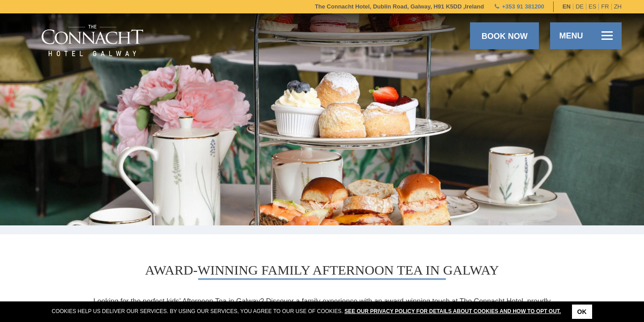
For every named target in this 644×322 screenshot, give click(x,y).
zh (618, 6)
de (580, 6)
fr (605, 6)
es (592, 6)
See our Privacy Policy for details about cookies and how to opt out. (453, 311)
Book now (505, 36)
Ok (582, 312)
